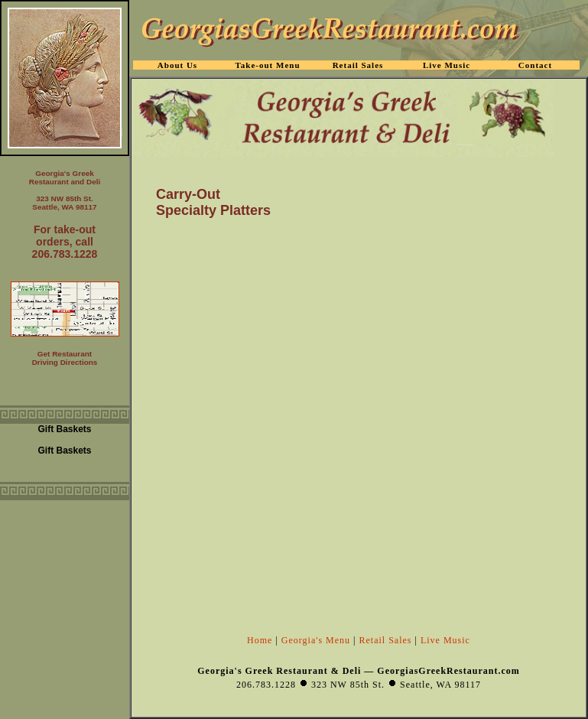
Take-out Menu (267, 65)
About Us (177, 65)
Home (260, 640)
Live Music (445, 640)
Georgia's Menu (316, 640)
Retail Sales (386, 640)
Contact (535, 65)
